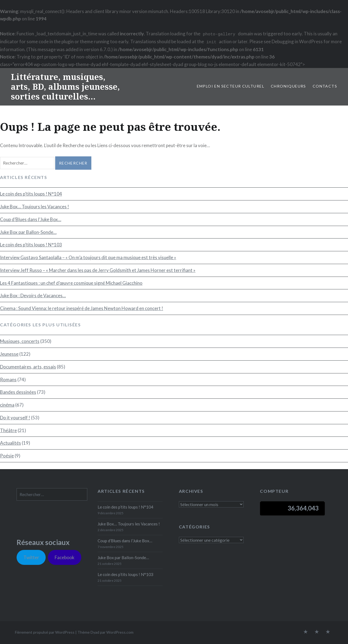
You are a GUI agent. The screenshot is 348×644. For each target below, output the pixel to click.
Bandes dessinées (18, 392)
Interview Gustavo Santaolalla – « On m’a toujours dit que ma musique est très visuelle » (88, 257)
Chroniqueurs (288, 86)
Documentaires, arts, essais (28, 367)
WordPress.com (120, 632)
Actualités (10, 443)
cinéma (7, 405)
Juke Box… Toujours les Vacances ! (35, 207)
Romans (8, 380)
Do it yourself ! (15, 418)
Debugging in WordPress (297, 41)
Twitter (31, 557)
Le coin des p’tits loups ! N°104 (31, 194)
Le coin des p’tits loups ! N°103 (31, 245)
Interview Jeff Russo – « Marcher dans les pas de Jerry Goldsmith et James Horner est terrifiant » (98, 270)
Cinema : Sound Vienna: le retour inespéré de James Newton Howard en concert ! (82, 308)
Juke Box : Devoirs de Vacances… (33, 295)
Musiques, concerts (20, 341)
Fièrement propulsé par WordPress (45, 632)
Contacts (325, 86)
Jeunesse (9, 354)
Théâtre (8, 430)
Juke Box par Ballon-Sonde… (28, 232)
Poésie (7, 456)
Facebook (65, 557)
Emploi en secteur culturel (231, 86)
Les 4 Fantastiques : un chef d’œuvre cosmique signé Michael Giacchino (71, 283)
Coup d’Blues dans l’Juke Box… (31, 219)
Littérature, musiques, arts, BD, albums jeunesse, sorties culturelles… (65, 87)
